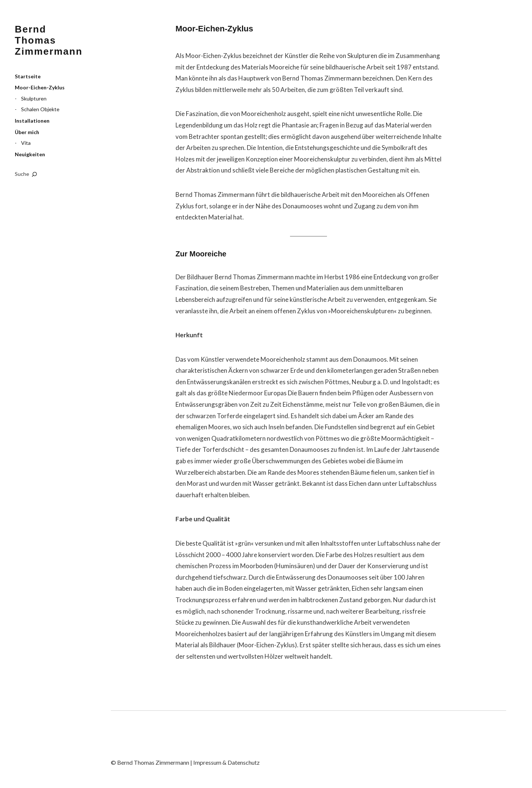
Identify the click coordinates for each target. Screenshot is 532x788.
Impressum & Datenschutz (226, 762)
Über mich (27, 132)
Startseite (28, 76)
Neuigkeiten (30, 154)
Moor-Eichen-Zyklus (40, 87)
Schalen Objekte (40, 109)
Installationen (32, 121)
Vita (26, 143)
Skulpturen (34, 98)
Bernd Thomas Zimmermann (49, 40)
